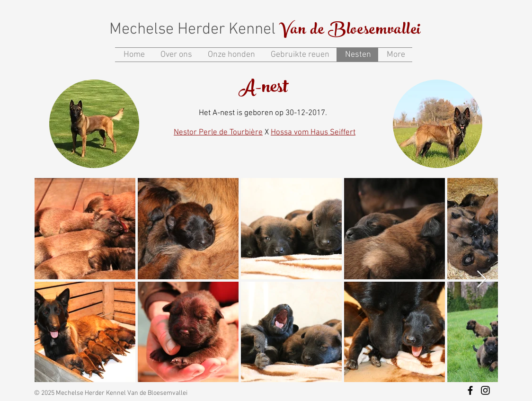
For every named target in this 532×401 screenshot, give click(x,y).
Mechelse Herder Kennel (194, 30)
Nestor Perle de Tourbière (218, 133)
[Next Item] (482, 280)
